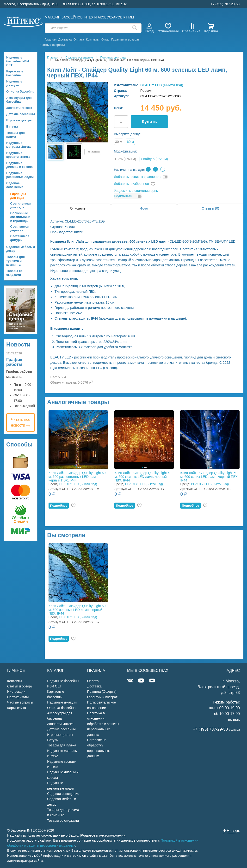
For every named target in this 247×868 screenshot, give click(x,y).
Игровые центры (19, 120)
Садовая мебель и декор (21, 249)
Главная (51, 40)
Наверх (232, 831)
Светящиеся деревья (20, 228)
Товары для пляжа (15, 135)
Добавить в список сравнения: (138, 177)
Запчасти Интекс (19, 108)
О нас (105, 40)
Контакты (93, 40)
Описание (78, 208)
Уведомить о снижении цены (136, 191)
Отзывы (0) (210, 208)
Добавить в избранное (131, 184)
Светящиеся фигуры (20, 238)
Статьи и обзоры (20, 686)
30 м (119, 142)
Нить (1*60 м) (126, 159)
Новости (18, 344)
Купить (149, 122)
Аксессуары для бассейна (19, 100)
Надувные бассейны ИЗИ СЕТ (18, 61)
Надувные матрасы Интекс (19, 145)
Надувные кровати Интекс (18, 155)
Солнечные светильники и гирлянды (20, 217)
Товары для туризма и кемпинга (15, 261)
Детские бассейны (21, 114)
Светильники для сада (21, 205)
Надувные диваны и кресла (19, 165)
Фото (144, 208)
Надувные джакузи (14, 83)
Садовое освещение (15, 185)
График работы (14, 362)
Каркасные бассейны (15, 73)
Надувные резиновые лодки (20, 175)
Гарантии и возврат (125, 40)
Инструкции (16, 692)
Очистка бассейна (20, 91)
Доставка (65, 40)
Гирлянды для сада (18, 196)
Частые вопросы (52, 45)
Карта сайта (17, 708)
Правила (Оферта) (102, 692)
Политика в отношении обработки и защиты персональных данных (103, 724)
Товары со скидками (14, 273)
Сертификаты (18, 697)
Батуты (12, 126)
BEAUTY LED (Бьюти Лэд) (162, 85)
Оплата (79, 40)
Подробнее (59, 506)
